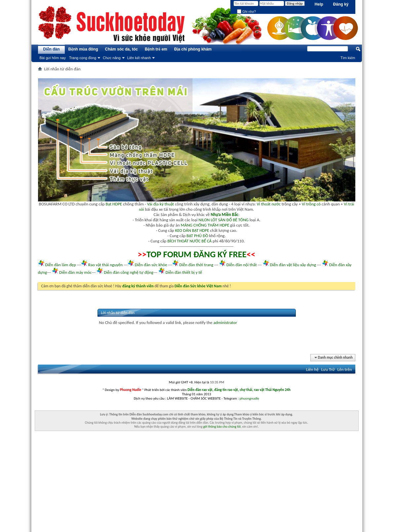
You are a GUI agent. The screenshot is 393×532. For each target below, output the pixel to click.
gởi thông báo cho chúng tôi (222, 426)
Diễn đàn (51, 49)
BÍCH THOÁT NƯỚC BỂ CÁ (189, 241)
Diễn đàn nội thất (242, 265)
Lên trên (345, 369)
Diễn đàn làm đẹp (60, 265)
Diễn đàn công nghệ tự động (129, 272)
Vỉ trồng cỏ (311, 204)
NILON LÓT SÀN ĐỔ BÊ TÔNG (224, 220)
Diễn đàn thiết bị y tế (184, 272)
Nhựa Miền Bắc (225, 214)
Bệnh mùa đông (83, 49)
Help (319, 4)
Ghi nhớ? (246, 12)
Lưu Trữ (328, 369)
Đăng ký (341, 4)
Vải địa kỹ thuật (160, 204)
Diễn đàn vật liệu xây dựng (293, 265)
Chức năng (112, 58)
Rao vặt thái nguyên (105, 265)
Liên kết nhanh (139, 58)
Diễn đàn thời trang (196, 265)
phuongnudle (249, 398)
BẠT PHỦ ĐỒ (197, 236)
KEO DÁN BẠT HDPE (192, 230)
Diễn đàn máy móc (75, 272)
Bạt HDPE (114, 204)
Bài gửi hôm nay (53, 58)
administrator (225, 322)
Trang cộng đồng (83, 58)
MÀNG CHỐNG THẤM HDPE (205, 225)
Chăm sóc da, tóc (121, 49)
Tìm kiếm (348, 58)
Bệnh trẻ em (156, 49)
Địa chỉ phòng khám (193, 49)
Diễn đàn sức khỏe (151, 265)
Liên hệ (312, 369)
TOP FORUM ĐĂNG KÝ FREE (196, 254)
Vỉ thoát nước (269, 204)
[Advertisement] (197, 486)
